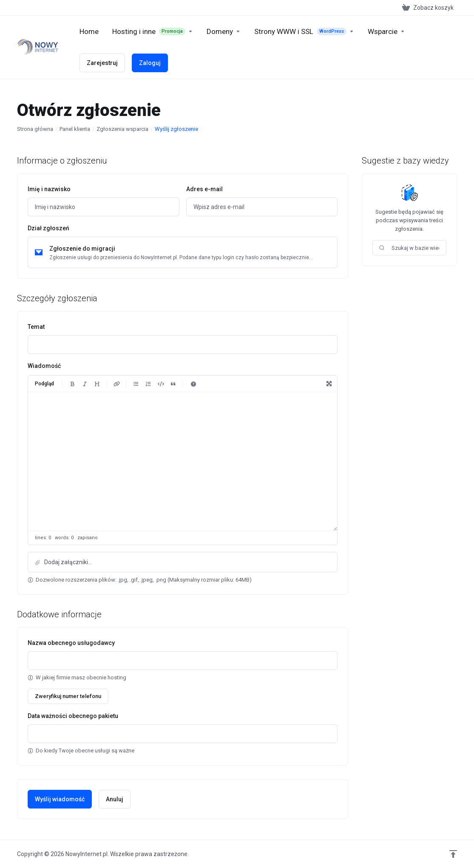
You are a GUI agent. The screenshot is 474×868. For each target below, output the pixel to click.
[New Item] (304, 31)
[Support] (386, 31)
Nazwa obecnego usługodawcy (71, 643)
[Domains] (224, 31)
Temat (36, 327)
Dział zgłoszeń (48, 228)
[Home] (89, 31)
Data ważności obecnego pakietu (73, 716)
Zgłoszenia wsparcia (122, 129)
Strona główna (35, 129)
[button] (183, 562)
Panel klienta (75, 129)
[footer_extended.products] (153, 31)
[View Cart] (428, 8)
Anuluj (115, 799)
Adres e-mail (204, 189)
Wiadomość (44, 366)
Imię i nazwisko (49, 189)
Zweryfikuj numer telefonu (68, 696)
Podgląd (44, 384)
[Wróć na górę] (453, 854)
